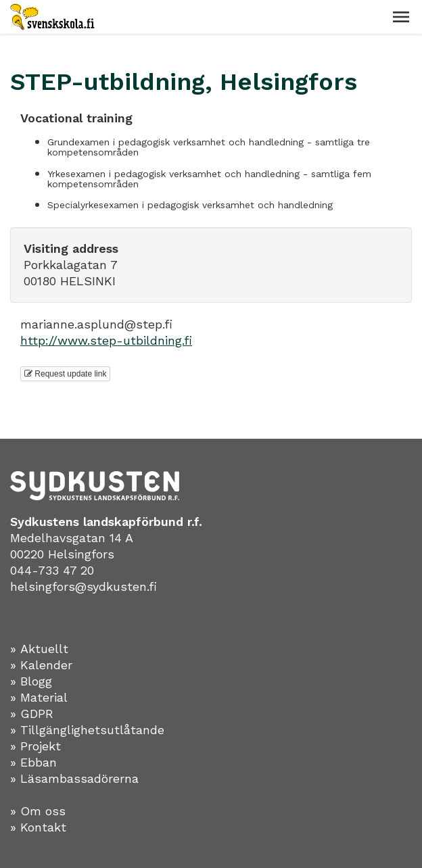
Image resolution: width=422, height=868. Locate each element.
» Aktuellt (39, 649)
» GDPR (32, 714)
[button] (401, 17)
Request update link (65, 374)
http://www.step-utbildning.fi (106, 340)
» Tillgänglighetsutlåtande (87, 730)
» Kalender (41, 665)
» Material (39, 697)
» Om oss (38, 811)
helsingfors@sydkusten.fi (84, 586)
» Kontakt (38, 827)
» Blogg (31, 681)
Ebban (39, 762)
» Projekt (36, 746)
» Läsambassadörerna (74, 778)
